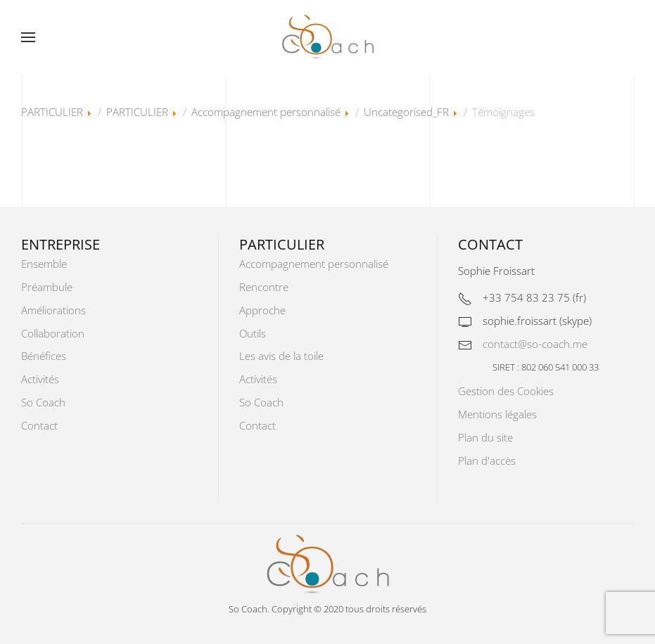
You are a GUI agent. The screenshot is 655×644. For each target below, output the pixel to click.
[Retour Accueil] (328, 37)
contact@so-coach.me (535, 344)
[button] (28, 37)
